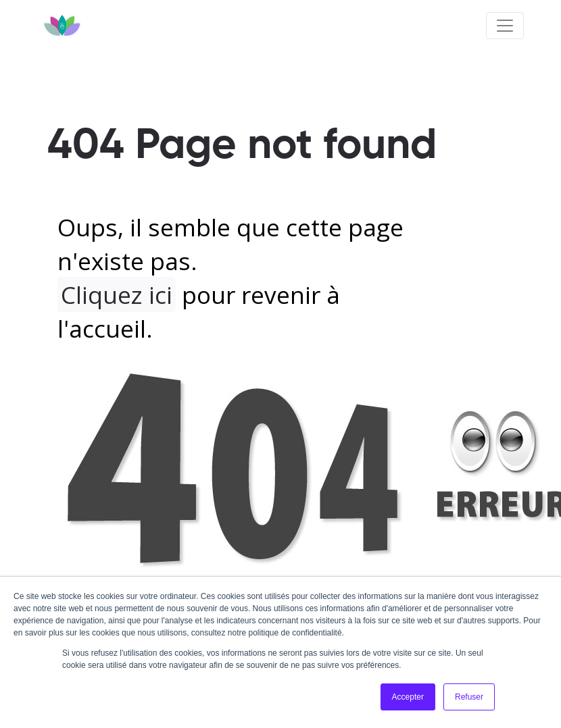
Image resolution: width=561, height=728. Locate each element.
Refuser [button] (469, 697)
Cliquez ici (117, 294)
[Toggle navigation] (505, 26)
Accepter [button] (408, 697)
